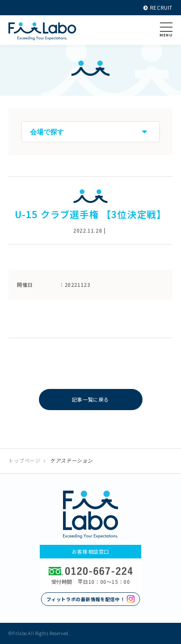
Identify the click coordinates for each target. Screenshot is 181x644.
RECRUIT (158, 7)
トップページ (25, 460)
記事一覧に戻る (90, 399)
